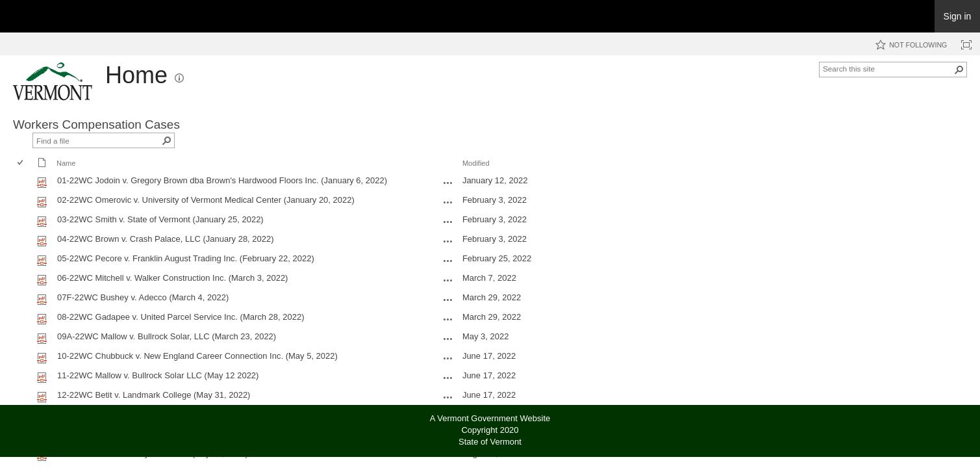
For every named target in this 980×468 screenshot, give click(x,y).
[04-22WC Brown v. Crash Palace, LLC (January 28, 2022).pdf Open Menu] (448, 241)
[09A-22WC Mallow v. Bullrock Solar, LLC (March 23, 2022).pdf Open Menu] (448, 339)
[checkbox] (21, 163)
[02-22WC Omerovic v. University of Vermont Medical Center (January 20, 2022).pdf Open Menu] (448, 202)
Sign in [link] (958, 16)
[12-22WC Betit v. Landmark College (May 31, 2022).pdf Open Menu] (448, 397)
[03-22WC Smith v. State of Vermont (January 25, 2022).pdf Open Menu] (448, 222)
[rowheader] (23, 182)
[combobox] (888, 68)
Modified (476, 163)
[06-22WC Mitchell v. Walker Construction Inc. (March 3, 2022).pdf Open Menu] (448, 280)
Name (66, 163)
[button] (179, 78)
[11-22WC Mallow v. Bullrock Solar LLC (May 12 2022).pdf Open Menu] (448, 378)
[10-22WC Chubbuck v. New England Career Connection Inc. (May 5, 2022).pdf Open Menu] (448, 358)
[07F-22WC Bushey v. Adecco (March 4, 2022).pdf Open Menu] (448, 300)
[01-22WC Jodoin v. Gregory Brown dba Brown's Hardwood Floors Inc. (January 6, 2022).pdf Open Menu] (448, 183)
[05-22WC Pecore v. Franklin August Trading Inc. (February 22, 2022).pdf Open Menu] (448, 261)
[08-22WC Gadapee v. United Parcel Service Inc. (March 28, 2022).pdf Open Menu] (448, 319)
